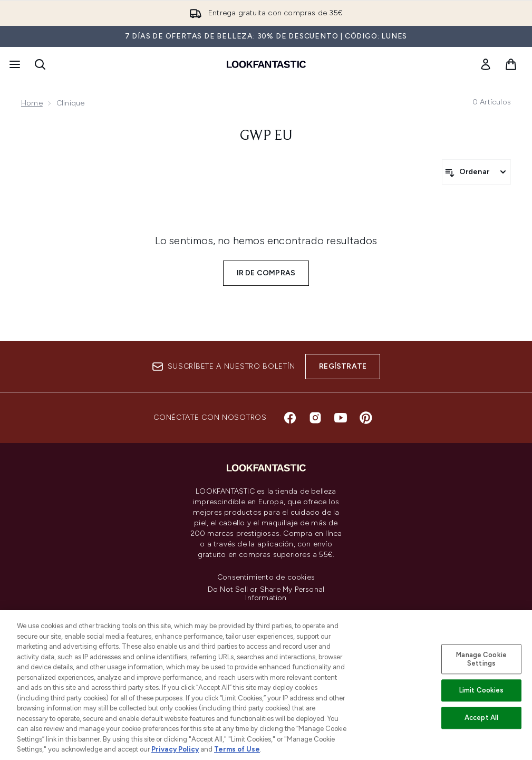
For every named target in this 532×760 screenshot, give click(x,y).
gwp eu (266, 136)
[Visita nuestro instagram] (315, 418)
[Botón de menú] (14, 64)
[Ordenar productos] (476, 172)
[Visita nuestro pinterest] (366, 418)
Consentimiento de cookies (266, 578)
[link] (486, 64)
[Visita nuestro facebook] (290, 418)
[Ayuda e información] (266, 630)
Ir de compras (266, 273)
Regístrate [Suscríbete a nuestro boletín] (343, 366)
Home (32, 103)
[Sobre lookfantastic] (266, 694)
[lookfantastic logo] (266, 64)
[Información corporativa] (266, 662)
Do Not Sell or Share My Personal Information (266, 594)
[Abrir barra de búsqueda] (40, 64)
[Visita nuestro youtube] (341, 418)
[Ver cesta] (511, 64)
